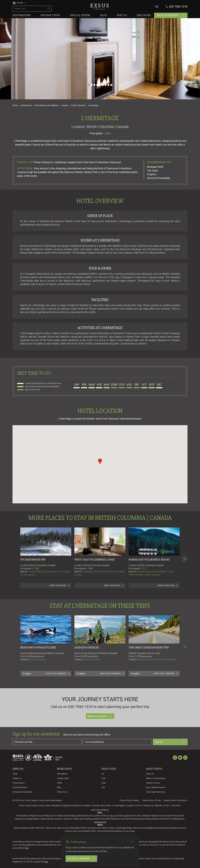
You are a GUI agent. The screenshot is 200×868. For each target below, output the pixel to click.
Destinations (22, 15)
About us (150, 774)
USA (103, 787)
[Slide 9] (111, 85)
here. (27, 848)
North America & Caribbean (47, 105)
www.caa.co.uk (100, 822)
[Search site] (29, 9)
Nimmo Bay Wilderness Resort (149, 560)
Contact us (17, 778)
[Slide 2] (92, 85)
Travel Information (20, 787)
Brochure (144, 15)
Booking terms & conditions (176, 800)
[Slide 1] (89, 85)
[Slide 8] (108, 85)
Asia (103, 778)
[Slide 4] (97, 85)
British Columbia (78, 105)
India (104, 783)
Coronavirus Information (22, 792)
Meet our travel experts (156, 778)
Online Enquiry (19, 783)
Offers (60, 783)
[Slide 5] (100, 85)
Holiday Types (63, 778)
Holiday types (50, 15)
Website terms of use (152, 800)
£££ (108, 133)
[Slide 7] (106, 85)
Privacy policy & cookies (129, 800)
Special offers (80, 15)
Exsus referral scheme (155, 787)
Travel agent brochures (156, 792)
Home (15, 105)
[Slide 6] (103, 85)
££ (107, 133)
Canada (65, 105)
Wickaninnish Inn (33, 560)
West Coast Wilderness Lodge (95, 560)
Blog (104, 15)
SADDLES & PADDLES (87, 647)
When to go (62, 792)
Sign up (170, 742)
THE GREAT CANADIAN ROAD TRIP (149, 647)
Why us (122, 15)
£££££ (144, 568)
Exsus (100, 7)
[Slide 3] (94, 85)
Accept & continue (81, 859)
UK (103, 774)
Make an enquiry (171, 15)
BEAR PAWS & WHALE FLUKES (38, 647)
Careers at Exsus (153, 783)
